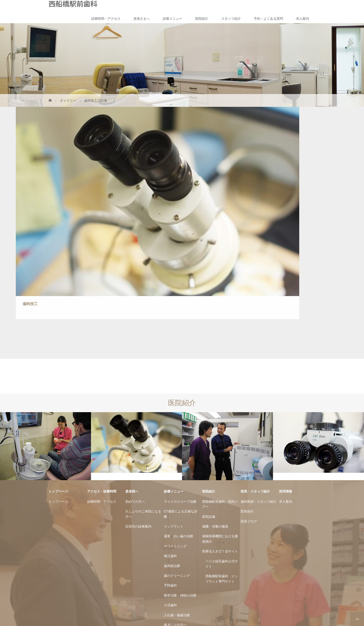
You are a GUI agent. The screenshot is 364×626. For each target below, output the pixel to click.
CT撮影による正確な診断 (181, 381)
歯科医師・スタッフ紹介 (259, 368)
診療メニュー (172, 19)
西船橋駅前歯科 (73, 3)
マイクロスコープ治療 (180, 368)
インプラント (174, 393)
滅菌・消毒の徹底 (215, 393)
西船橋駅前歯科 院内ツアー (220, 371)
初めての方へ (135, 368)
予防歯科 (170, 452)
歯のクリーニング (177, 442)
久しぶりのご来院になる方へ (143, 381)
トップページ (58, 368)
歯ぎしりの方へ (175, 492)
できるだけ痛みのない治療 (182, 514)
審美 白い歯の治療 (179, 403)
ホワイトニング (175, 413)
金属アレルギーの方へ (180, 502)
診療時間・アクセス (106, 19)
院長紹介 (247, 378)
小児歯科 (170, 472)
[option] (45, 313)
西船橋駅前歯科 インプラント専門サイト (222, 446)
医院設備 (209, 383)
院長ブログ (249, 388)
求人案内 (302, 19)
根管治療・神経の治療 (180, 462)
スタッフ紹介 (231, 19)
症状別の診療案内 (138, 393)
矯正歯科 (170, 423)
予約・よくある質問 (268, 19)
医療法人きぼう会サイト (220, 418)
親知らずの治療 (175, 526)
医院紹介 (202, 19)
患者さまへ (142, 19)
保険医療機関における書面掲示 (220, 406)
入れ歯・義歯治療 (177, 482)
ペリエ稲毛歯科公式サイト (222, 430)
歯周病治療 (172, 433)
